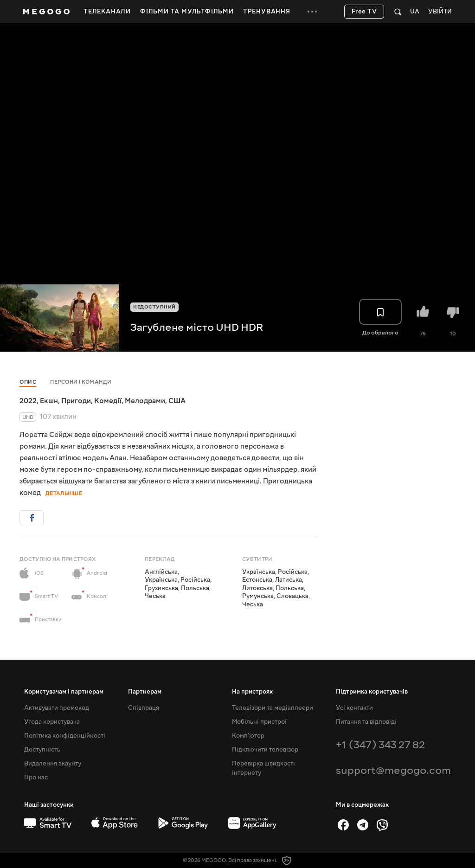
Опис (28, 382)
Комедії (108, 401)
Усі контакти (354, 708)
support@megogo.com (393, 770)
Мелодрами (145, 401)
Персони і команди (81, 382)
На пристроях (252, 692)
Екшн (49, 401)
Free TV (364, 12)
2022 (28, 401)
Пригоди (76, 401)
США (177, 401)
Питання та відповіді (366, 722)
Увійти (440, 12)
